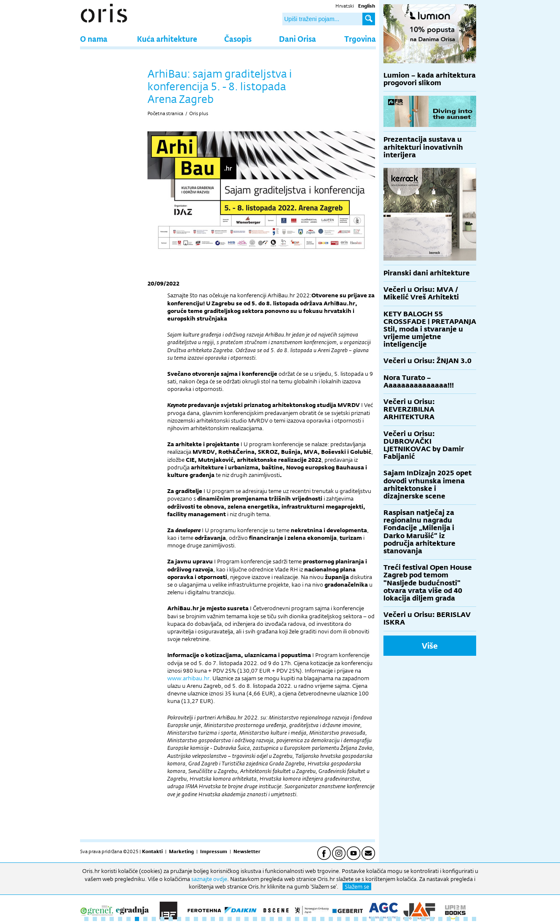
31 (339, 919)
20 (247, 919)
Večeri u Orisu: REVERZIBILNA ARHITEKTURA (409, 409)
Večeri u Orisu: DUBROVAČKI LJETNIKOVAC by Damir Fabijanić (424, 445)
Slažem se (357, 886)
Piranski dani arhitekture (427, 273)
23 (272, 919)
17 (221, 919)
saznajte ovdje (209, 879)
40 (415, 919)
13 (188, 919)
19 (238, 919)
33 (356, 919)
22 (263, 919)
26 (297, 919)
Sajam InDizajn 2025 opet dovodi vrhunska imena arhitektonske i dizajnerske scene (427, 485)
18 (230, 919)
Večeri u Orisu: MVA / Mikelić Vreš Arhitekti (421, 293)
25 (289, 919)
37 (390, 919)
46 (466, 919)
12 (179, 919)
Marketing (181, 851)
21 (255, 919)
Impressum (214, 851)
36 (381, 919)
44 (449, 919)
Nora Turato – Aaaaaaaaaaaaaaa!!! (419, 381)
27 (305, 919)
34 (364, 919)
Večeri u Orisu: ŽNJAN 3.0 (427, 361)
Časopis (238, 39)
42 (432, 919)
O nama (94, 39)
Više (430, 646)
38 (398, 919)
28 (314, 919)
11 (171, 919)
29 (322, 919)
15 (204, 919)
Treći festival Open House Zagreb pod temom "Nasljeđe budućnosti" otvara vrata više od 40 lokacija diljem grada (428, 583)
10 (162, 919)
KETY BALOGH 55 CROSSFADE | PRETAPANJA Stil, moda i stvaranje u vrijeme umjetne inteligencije (430, 329)
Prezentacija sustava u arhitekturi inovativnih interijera (423, 147)
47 (474, 919)
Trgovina (360, 39)
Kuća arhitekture (167, 39)
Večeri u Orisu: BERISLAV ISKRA (427, 618)
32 (348, 919)
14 (196, 919)
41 (423, 919)
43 (440, 919)
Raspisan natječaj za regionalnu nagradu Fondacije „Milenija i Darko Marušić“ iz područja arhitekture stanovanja (419, 532)
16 (213, 919)
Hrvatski (345, 6)
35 (373, 919)
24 (280, 919)
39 (407, 919)
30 (331, 919)
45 (457, 919)
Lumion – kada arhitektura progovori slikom (430, 79)
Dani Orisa (297, 39)
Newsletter (247, 851)
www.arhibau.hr (188, 678)
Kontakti (152, 851)
